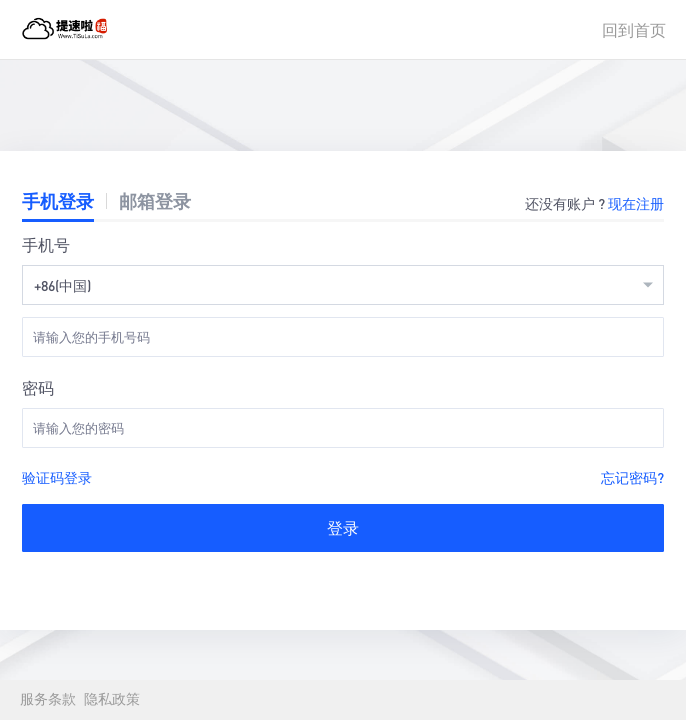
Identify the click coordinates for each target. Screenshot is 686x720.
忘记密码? (632, 477)
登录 (343, 527)
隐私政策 (112, 699)
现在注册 (636, 203)
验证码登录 (57, 477)
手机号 (46, 244)
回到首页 (634, 29)
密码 (38, 387)
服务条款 (48, 699)
